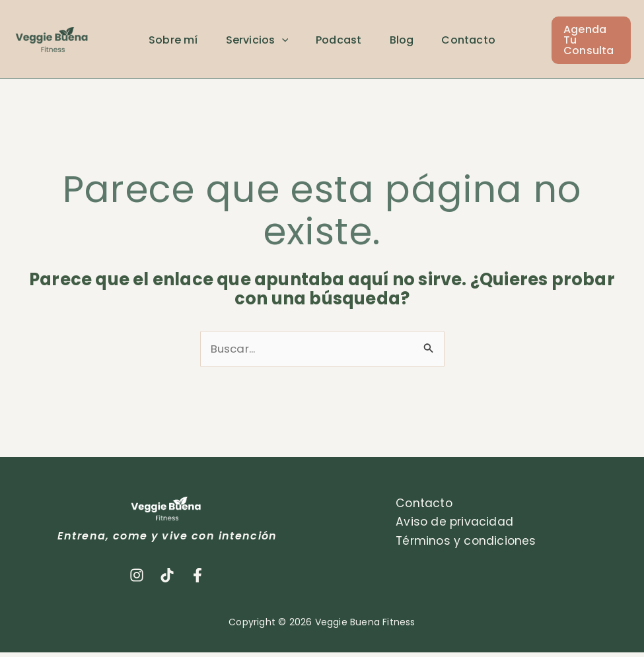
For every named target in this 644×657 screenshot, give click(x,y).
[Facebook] (197, 579)
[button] (601, 42)
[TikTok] (167, 579)
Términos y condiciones (464, 546)
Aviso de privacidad (452, 527)
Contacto (486, 43)
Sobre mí (175, 43)
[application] (287, 43)
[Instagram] (137, 579)
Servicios (263, 43)
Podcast (348, 43)
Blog (415, 43)
